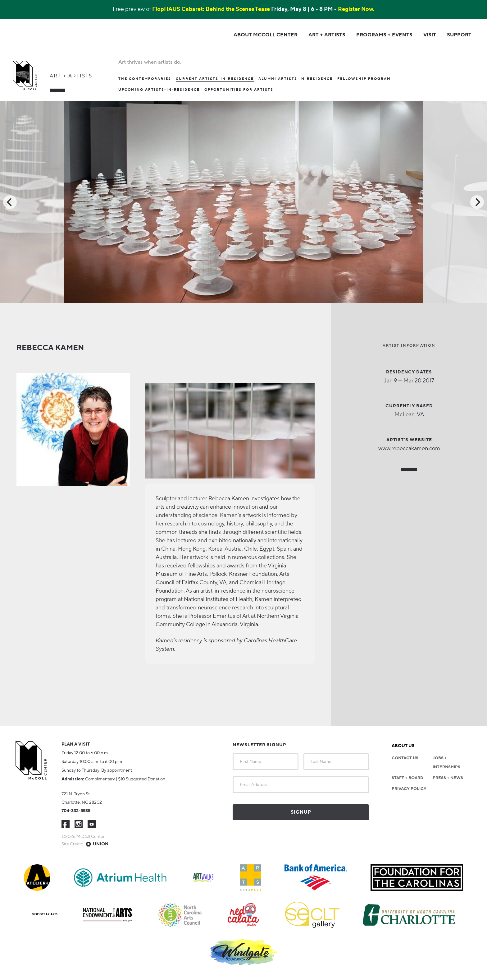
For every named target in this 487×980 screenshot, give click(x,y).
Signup (301, 812)
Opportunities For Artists (239, 90)
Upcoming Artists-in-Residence (159, 90)
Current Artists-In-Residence (215, 79)
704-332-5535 (76, 811)
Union (101, 844)
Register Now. (356, 9)
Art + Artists (71, 76)
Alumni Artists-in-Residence (296, 79)
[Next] (477, 202)
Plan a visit (76, 744)
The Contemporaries (145, 79)
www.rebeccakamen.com (409, 448)
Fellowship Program (364, 79)
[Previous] (10, 202)
